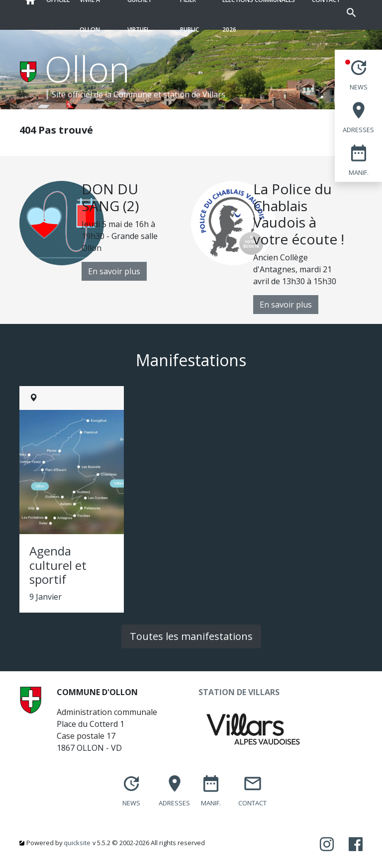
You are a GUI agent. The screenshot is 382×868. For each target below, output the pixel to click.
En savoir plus (114, 271)
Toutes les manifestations (191, 636)
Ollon (87, 69)
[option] (105, 231)
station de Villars (194, 94)
